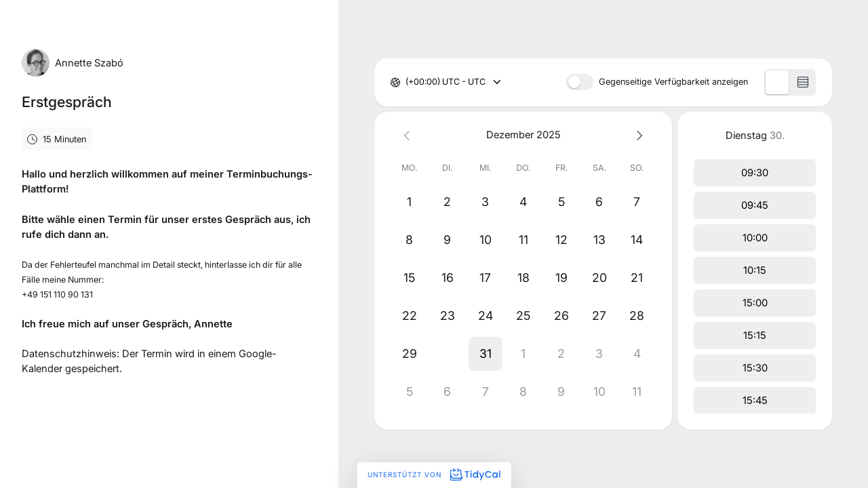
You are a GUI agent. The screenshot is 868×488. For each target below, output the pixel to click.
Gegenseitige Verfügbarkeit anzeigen (673, 82)
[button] (448, 354)
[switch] (580, 82)
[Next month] (637, 135)
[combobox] (407, 82)
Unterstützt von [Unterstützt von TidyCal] (434, 474)
